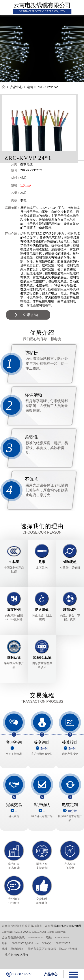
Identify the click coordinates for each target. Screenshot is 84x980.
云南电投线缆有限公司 (42, 5)
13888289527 (19, 974)
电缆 (30, 87)
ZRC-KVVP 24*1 (49, 87)
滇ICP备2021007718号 (68, 926)
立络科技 (22, 955)
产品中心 (16, 87)
